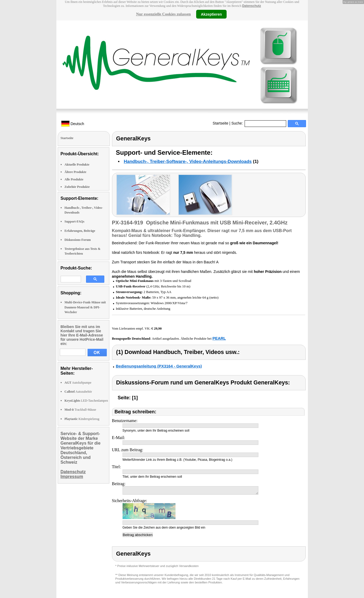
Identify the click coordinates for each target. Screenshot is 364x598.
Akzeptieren (211, 14)
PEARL (219, 338)
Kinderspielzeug (82, 419)
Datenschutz (252, 6)
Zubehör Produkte (77, 187)
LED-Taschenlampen (86, 401)
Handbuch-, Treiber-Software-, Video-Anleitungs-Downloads (188, 161)
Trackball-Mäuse (80, 410)
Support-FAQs (75, 222)
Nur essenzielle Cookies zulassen (163, 14)
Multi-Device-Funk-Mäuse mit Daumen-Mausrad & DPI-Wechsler (85, 307)
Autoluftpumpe (78, 383)
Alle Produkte (74, 179)
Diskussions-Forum (78, 240)
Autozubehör (78, 392)
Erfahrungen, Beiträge (80, 231)
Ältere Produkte (76, 172)
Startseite (220, 123)
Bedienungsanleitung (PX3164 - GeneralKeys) (159, 366)
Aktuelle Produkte (77, 165)
